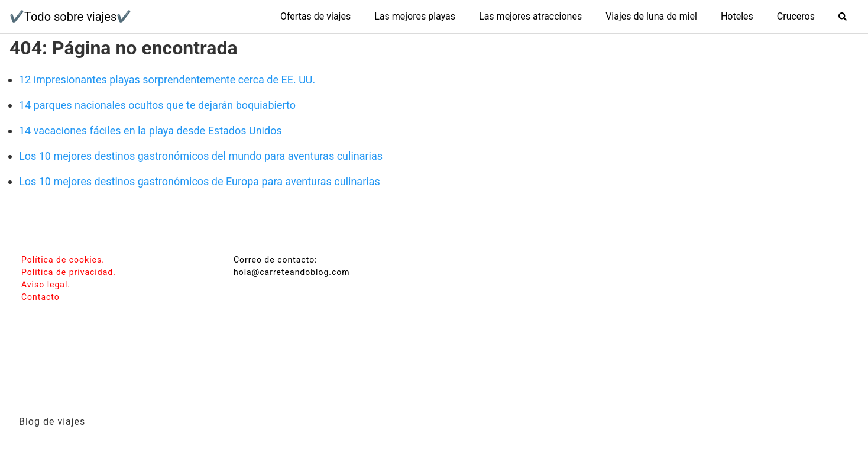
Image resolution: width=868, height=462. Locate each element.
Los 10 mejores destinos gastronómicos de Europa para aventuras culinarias (200, 181)
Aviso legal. (46, 285)
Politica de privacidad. (69, 272)
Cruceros (796, 16)
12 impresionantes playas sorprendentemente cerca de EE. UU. (167, 80)
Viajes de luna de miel (651, 16)
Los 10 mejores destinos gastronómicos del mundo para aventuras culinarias (201, 156)
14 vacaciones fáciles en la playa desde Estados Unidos (150, 130)
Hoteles (737, 16)
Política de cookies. (63, 260)
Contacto (41, 297)
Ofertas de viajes (315, 16)
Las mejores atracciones (530, 16)
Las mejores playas (415, 16)
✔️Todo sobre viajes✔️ (70, 17)
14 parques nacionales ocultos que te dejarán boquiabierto (157, 105)
